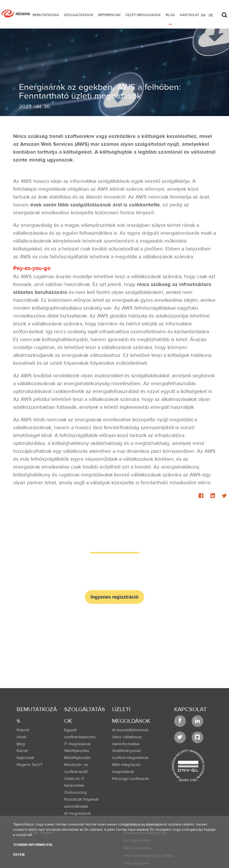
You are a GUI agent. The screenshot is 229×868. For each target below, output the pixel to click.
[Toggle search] (224, 13)
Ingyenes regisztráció (115, 597)
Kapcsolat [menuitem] (25, 758)
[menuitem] (46, 16)
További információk (33, 845)
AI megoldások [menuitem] (77, 813)
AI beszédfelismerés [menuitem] (130, 730)
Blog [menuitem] (21, 744)
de (211, 15)
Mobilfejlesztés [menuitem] (78, 758)
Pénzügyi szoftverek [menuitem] (130, 779)
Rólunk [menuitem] (23, 730)
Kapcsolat (190, 709)
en (203, 15)
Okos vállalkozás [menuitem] (127, 737)
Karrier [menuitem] (23, 751)
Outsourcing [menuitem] (75, 792)
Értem (19, 855)
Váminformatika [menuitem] (126, 744)
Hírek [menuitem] (21, 737)
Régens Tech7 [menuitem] (29, 765)
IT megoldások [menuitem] (77, 744)
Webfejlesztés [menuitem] (77, 751)
